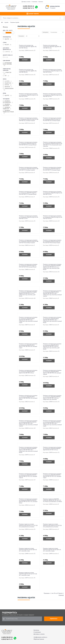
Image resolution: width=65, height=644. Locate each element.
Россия (7, 45)
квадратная (8, 83)
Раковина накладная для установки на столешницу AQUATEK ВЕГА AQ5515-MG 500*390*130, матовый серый (28, 346)
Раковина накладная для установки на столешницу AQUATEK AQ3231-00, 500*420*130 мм (53, 71)
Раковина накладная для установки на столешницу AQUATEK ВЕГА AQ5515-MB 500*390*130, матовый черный (52, 372)
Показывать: (21, 36)
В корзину (25, 60)
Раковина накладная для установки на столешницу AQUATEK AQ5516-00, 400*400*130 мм (53, 193)
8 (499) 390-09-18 (28, 6)
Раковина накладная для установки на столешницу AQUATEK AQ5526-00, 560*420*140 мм (53, 217)
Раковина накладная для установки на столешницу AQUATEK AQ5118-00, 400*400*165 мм (53, 95)
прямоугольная (8, 89)
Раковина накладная (7, 105)
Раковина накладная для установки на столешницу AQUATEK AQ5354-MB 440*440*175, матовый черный (29, 169)
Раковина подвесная (7, 108)
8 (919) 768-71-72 (28, 8)
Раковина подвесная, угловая (8, 112)
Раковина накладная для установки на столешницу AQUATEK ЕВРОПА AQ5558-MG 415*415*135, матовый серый (52, 476)
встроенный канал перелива (7, 64)
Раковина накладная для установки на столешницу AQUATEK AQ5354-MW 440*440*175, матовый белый (28, 193)
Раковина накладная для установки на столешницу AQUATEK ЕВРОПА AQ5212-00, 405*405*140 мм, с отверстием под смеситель (52, 397)
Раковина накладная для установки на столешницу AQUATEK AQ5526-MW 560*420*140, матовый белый (28, 266)
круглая (7, 85)
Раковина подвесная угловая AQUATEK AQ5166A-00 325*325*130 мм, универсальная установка (28, 525)
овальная (8, 87)
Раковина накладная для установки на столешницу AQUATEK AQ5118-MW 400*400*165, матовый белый (28, 143)
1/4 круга (7, 81)
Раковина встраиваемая (8, 102)
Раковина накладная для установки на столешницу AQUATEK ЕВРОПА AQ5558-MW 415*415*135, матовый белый (28, 501)
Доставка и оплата (26, 2)
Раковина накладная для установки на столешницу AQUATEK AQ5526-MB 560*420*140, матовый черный (29, 241)
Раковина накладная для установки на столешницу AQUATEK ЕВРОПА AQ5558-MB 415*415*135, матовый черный (28, 476)
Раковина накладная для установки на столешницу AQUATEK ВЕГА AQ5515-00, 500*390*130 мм (28, 372)
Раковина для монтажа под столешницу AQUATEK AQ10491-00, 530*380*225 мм (52, 47)
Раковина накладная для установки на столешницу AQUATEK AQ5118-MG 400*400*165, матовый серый (52, 119)
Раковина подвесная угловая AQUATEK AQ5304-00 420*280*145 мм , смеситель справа (52, 550)
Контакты (41, 2)
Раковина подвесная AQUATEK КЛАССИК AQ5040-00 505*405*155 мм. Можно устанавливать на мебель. (53, 500)
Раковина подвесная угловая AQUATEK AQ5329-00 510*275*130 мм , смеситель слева (28, 574)
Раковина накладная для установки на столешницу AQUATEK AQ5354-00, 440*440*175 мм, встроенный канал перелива (53, 144)
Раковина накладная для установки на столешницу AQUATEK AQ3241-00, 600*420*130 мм (29, 95)
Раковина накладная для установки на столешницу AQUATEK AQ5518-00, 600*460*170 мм (29, 217)
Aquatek (6, 22)
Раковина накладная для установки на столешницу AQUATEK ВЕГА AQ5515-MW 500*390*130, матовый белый (28, 397)
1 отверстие (7, 73)
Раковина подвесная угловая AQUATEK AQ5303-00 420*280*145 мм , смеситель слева (28, 550)
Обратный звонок (39, 639)
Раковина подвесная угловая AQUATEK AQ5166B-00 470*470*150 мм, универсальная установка (52, 525)
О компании (34, 2)
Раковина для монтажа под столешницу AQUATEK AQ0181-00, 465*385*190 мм (28, 47)
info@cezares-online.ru (40, 637)
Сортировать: (46, 32)
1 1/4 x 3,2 (8, 52)
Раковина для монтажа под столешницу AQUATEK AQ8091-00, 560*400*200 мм (28, 71)
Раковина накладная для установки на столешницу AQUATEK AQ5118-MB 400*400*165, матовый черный (29, 119)
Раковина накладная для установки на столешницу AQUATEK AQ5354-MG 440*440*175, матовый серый (52, 169)
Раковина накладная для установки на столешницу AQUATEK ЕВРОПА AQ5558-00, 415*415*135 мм (52, 449)
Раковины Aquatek (15, 22)
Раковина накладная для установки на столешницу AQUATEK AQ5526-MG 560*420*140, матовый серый (52, 241)
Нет (6, 76)
